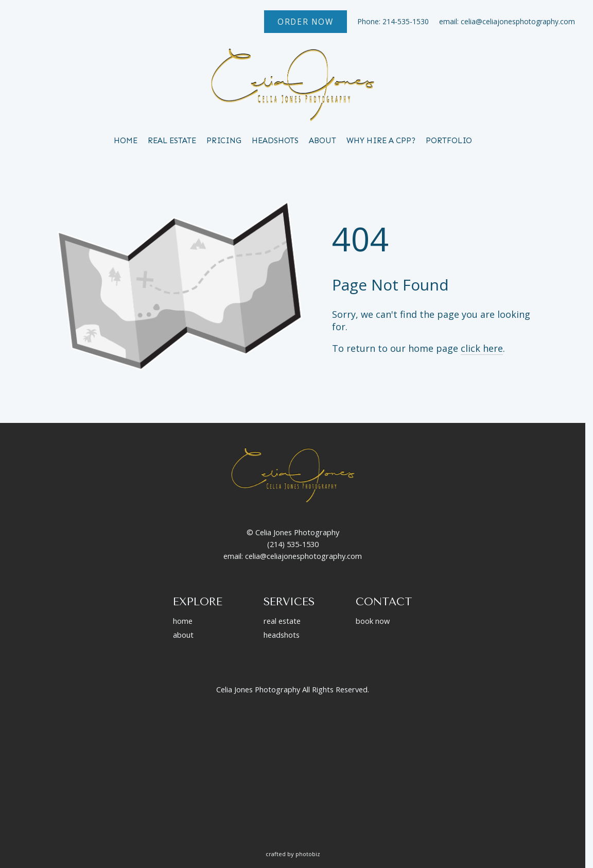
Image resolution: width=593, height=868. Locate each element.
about (183, 635)
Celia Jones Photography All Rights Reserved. (293, 689)
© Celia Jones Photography (293, 532)
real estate (282, 621)
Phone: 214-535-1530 (393, 21)
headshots (282, 635)
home (183, 621)
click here (482, 348)
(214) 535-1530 (293, 544)
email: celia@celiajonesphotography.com (507, 21)
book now (373, 621)
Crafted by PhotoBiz (293, 854)
